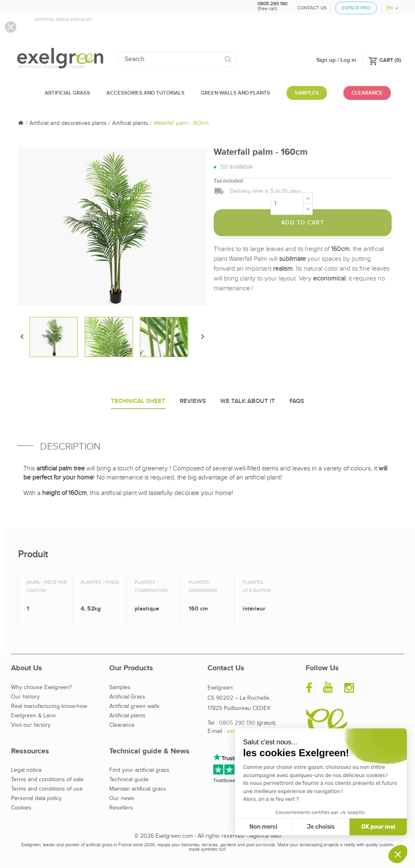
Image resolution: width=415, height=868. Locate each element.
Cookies (21, 808)
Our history (25, 697)
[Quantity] (287, 204)
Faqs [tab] (297, 401)
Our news (122, 798)
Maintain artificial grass (138, 789)
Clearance (122, 725)
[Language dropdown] (389, 5)
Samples (120, 687)
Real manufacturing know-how (49, 706)
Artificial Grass (127, 697)
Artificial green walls (134, 706)
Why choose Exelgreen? (41, 687)
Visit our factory (31, 725)
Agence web (265, 836)
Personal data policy (36, 798)
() (385, 60)
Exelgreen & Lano (33, 716)
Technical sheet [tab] (138, 401)
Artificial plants (127, 716)
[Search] (177, 59)
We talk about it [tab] (248, 401)
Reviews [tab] (193, 401)
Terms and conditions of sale (47, 780)
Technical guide (129, 780)
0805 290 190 (237, 723)
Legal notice (26, 770)
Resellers (121, 808)
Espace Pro (356, 8)
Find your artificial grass (139, 770)
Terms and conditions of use (47, 789)
